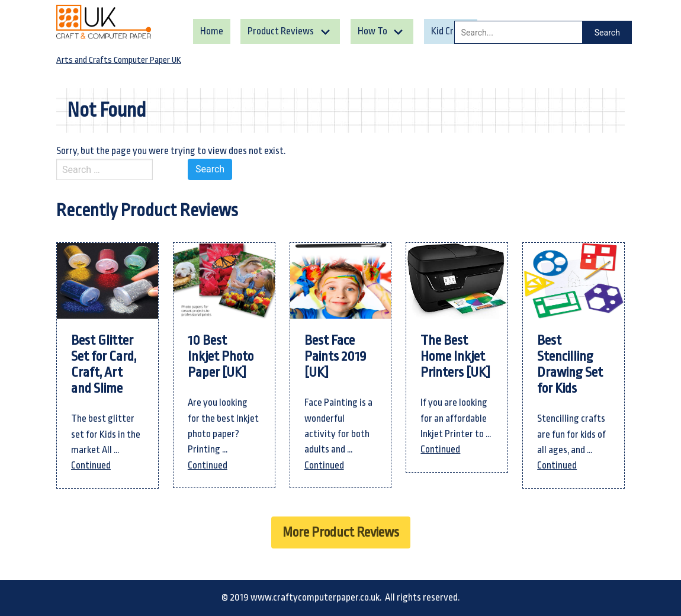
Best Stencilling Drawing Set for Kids (570, 365)
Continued (91, 465)
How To (372, 31)
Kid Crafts (451, 31)
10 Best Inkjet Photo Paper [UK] (221, 357)
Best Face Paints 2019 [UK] (335, 357)
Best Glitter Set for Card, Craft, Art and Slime (104, 365)
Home (212, 31)
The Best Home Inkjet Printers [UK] (455, 357)
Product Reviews (281, 31)
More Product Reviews (341, 532)
